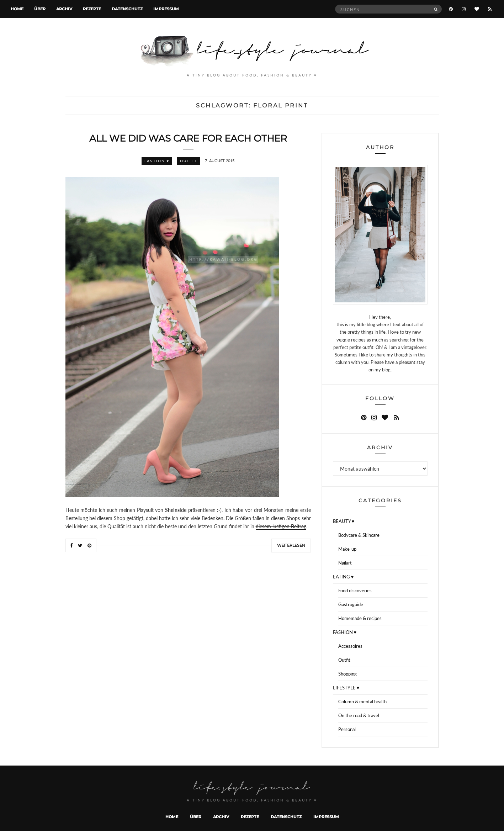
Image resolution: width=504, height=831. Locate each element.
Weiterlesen (291, 545)
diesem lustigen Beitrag (281, 526)
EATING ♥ (343, 577)
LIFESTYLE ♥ (346, 688)
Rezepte (92, 9)
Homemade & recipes (360, 618)
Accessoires (350, 646)
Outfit (189, 161)
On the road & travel (359, 715)
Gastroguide (351, 604)
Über (40, 9)
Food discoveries (355, 591)
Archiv (64, 9)
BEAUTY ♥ (344, 521)
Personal (347, 729)
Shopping (348, 674)
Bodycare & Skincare (359, 535)
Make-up (347, 549)
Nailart (345, 563)
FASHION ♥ (157, 161)
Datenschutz (127, 9)
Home (17, 9)
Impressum (166, 9)
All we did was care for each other (188, 138)
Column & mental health (362, 702)
